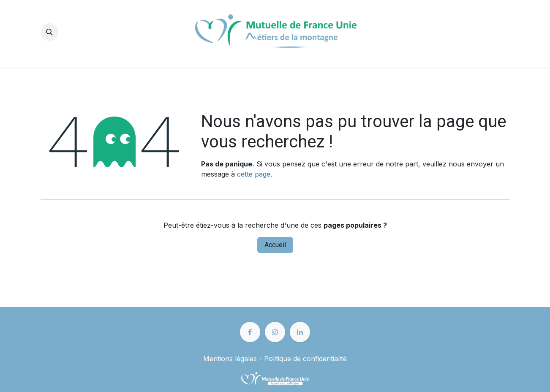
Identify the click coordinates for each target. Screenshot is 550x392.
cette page (254, 174)
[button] (49, 32)
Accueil (275, 245)
